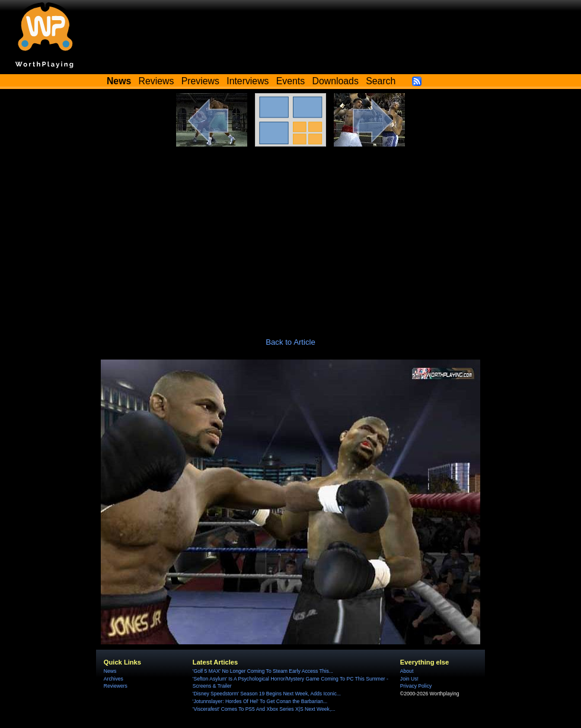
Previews (200, 81)
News (110, 671)
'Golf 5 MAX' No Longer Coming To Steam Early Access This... (263, 671)
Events (290, 81)
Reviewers (116, 686)
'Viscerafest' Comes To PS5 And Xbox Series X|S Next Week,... (264, 709)
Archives (114, 679)
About (407, 671)
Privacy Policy (416, 686)
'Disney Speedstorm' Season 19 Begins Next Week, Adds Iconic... (267, 694)
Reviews (157, 81)
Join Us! (409, 679)
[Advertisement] (290, 236)
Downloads (336, 81)
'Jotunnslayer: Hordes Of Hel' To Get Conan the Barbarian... (260, 701)
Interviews (248, 81)
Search (381, 81)
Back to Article (290, 342)
